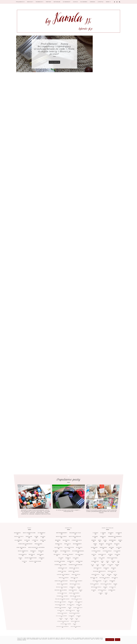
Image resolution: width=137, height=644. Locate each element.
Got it (118, 640)
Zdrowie (93, 2)
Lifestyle (101, 2)
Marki (108, 2)
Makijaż (30, 2)
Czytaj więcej (54, 62)
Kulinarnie (84, 2)
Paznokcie (40, 2)
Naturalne (57, 2)
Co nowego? (67, 2)
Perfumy (49, 2)
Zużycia (75, 2)
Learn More (110, 640)
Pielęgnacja (20, 2)
